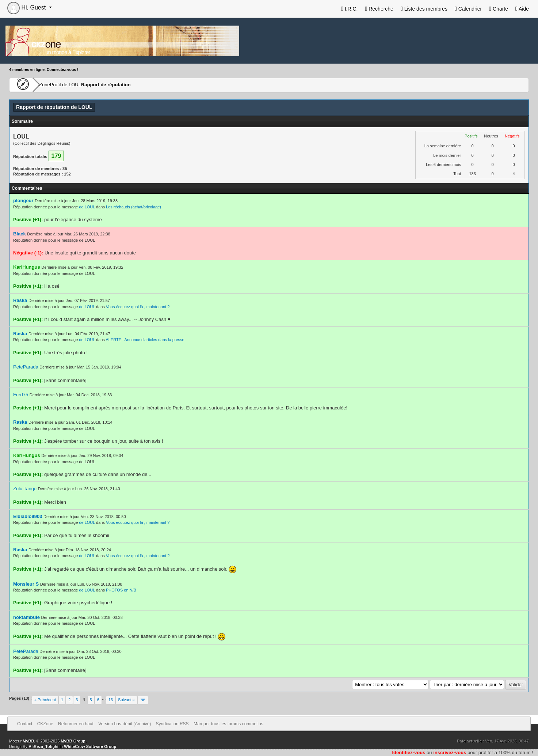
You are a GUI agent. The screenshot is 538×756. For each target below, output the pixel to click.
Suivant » (126, 700)
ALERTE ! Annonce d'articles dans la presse (145, 340)
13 (111, 700)
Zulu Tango (25, 489)
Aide (522, 9)
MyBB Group (73, 741)
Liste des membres (424, 9)
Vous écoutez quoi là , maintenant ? (138, 307)
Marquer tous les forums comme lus (228, 724)
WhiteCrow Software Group (90, 746)
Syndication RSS (172, 724)
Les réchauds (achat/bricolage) (133, 207)
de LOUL (87, 207)
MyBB (28, 741)
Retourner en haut (76, 724)
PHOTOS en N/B (121, 590)
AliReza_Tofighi (43, 746)
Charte (499, 9)
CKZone (51, 85)
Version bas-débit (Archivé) (125, 724)
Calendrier (468, 9)
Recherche (379, 9)
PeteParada (26, 367)
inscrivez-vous (450, 753)
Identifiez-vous (409, 753)
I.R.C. (350, 9)
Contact (25, 724)
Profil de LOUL (89, 85)
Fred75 (21, 395)
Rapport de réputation (139, 85)
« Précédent (45, 700)
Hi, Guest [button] (27, 7)
